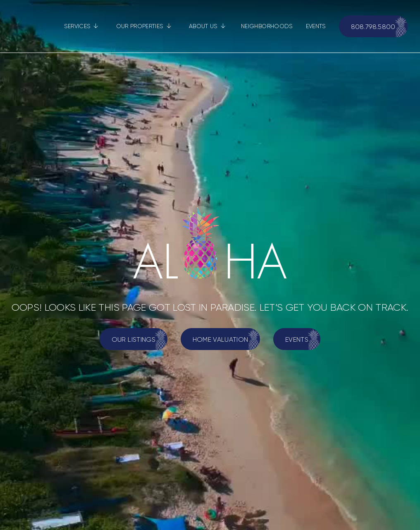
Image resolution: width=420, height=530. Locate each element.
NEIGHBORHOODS (267, 26)
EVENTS (316, 26)
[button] (81, 26)
